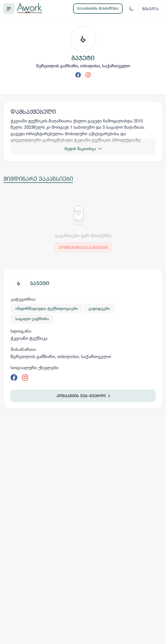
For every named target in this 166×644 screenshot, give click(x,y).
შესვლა (150, 9)
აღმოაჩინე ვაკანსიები (83, 247)
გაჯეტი (40, 283)
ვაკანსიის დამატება (98, 8)
